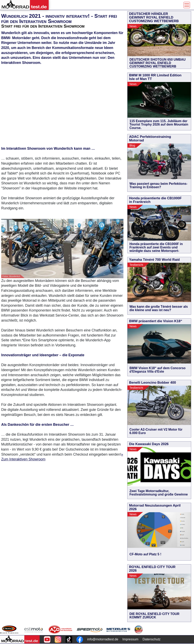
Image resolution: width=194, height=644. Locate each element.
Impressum (130, 639)
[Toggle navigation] (187, 5)
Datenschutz (151, 639)
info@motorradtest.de (103, 639)
